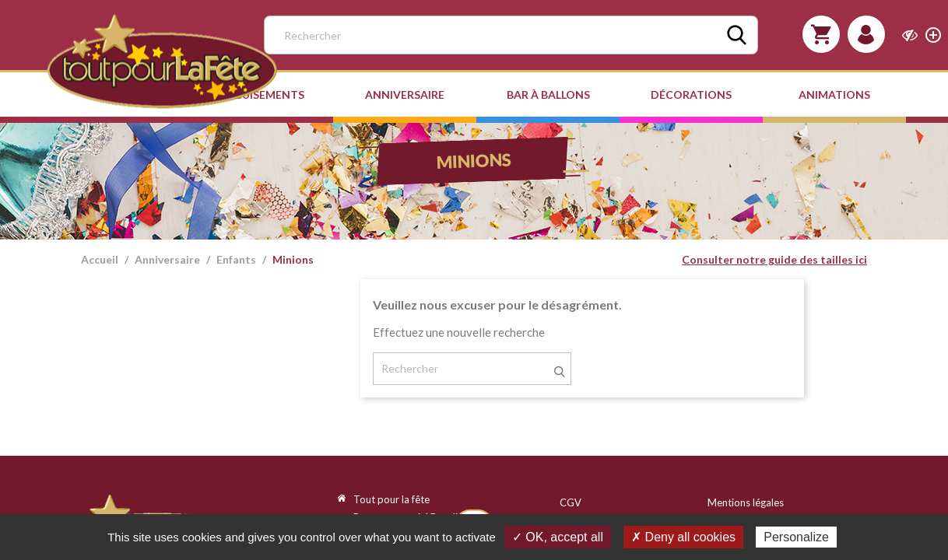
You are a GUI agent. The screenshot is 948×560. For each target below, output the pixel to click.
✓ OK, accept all (558, 537)
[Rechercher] (511, 35)
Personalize (796, 537)
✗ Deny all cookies (683, 537)
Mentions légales (746, 502)
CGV (571, 502)
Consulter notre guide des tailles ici (774, 259)
